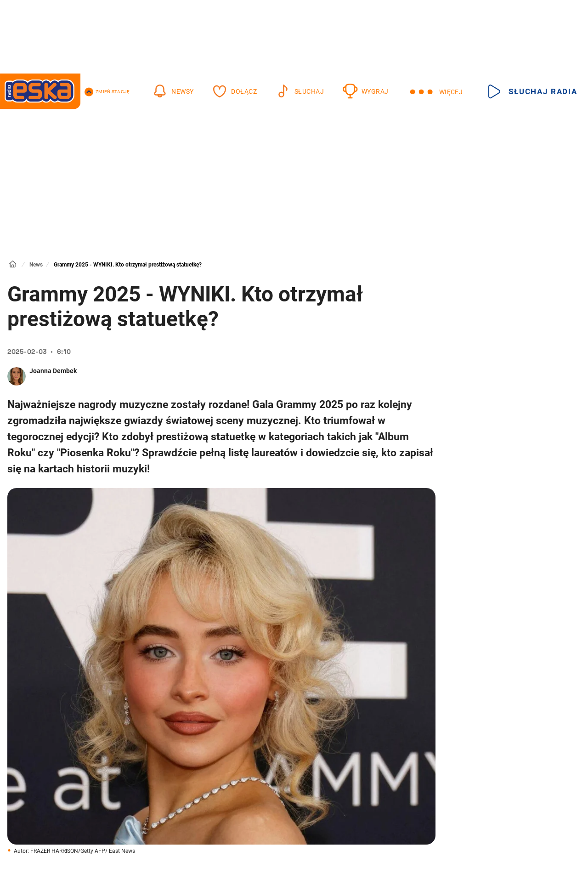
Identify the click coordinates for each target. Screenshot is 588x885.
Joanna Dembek (53, 371)
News (36, 265)
